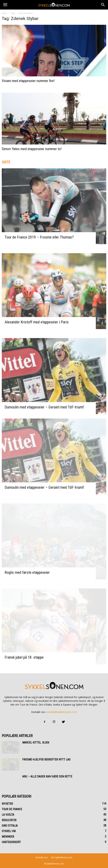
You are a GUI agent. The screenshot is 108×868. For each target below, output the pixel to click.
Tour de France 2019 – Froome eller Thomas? (39, 237)
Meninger (8, 837)
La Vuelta (8, 815)
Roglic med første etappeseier (27, 572)
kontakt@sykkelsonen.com (62, 712)
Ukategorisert (11, 842)
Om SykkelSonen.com (62, 857)
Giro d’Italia (10, 826)
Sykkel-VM (9, 831)
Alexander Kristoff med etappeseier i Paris (37, 322)
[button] (103, 5)
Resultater (9, 820)
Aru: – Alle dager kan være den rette (47, 776)
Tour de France (12, 809)
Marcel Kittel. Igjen (36, 743)
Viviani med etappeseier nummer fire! (28, 81)
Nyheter (7, 804)
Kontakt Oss (42, 857)
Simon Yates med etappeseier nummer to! (32, 149)
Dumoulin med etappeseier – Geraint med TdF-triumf (44, 407)
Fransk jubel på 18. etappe (24, 657)
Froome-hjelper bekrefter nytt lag (46, 760)
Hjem (4, 13)
